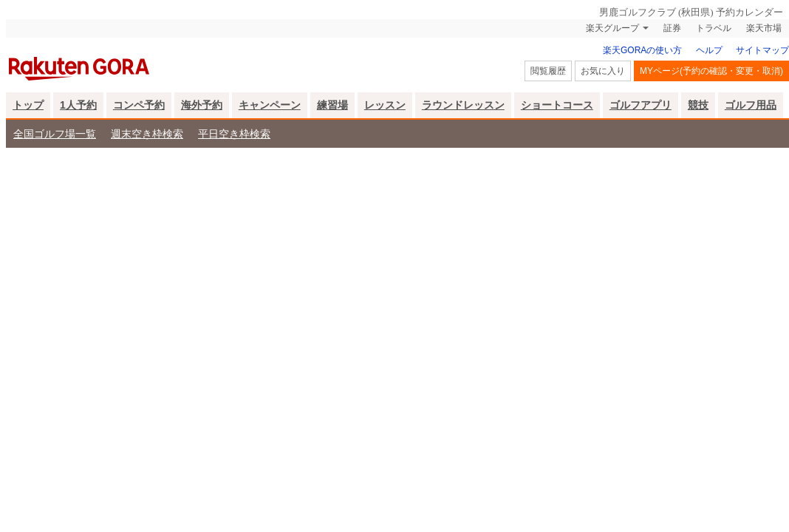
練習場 (332, 105)
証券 (672, 28)
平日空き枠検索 (234, 134)
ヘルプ (709, 50)
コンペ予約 (139, 105)
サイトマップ (762, 50)
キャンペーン (270, 105)
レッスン (385, 105)
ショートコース (557, 105)
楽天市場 (764, 28)
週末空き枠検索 (147, 134)
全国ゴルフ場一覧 (55, 134)
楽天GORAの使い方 (642, 50)
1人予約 (78, 105)
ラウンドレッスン (463, 105)
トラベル (714, 28)
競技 (698, 105)
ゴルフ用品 (751, 105)
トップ (28, 105)
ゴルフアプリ (641, 105)
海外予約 (202, 105)
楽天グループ (612, 28)
